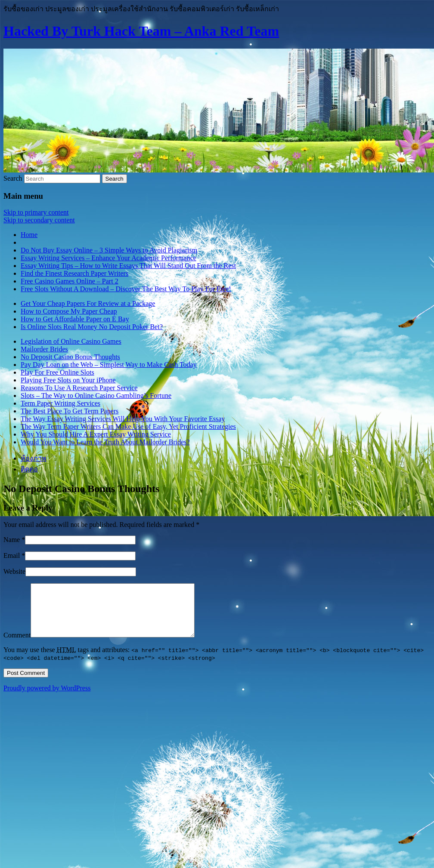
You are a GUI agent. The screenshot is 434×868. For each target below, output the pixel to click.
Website (14, 571)
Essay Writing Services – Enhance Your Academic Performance (108, 258)
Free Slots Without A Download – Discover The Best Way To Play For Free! (126, 289)
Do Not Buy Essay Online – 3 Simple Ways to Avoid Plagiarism (109, 250)
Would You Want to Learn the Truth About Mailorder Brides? (105, 442)
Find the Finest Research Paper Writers (74, 273)
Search (13, 178)
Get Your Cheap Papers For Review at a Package (88, 303)
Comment (17, 645)
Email (12, 556)
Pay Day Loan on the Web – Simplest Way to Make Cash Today (109, 365)
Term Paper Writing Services (60, 403)
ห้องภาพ (34, 458)
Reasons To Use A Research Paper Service (79, 388)
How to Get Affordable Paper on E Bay (75, 319)
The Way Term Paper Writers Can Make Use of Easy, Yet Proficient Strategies (128, 426)
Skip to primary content (36, 212)
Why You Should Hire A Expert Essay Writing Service (96, 434)
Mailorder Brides (44, 349)
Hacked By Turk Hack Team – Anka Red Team (141, 31)
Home (29, 235)
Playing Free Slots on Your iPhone (68, 380)
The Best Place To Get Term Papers (70, 411)
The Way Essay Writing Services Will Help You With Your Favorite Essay (123, 419)
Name (12, 540)
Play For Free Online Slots (57, 372)
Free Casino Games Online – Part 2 (70, 281)
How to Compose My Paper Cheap (69, 311)
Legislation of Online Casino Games (71, 341)
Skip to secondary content (39, 220)
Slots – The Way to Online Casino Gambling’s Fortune (96, 396)
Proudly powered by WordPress (47, 698)
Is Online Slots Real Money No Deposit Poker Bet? (92, 327)
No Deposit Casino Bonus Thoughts (70, 357)
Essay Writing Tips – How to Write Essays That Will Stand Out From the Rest (128, 266)
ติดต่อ (29, 469)
